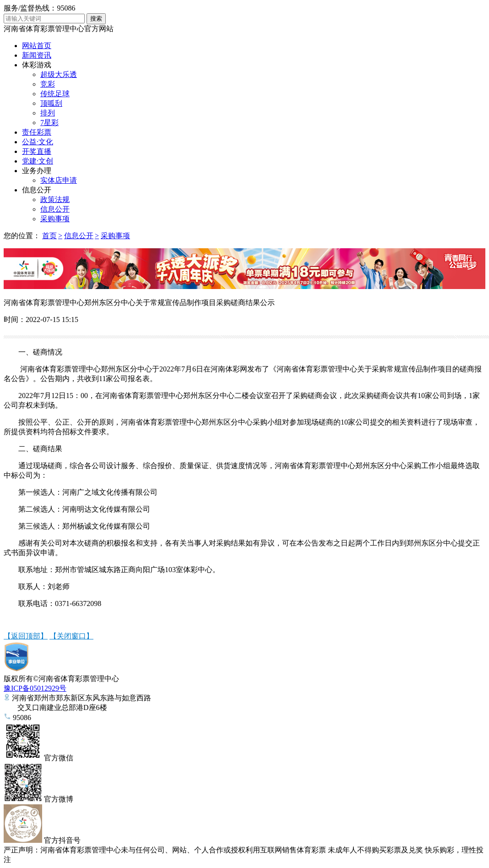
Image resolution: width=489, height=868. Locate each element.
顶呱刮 (51, 103)
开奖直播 (37, 151)
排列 (48, 113)
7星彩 (49, 123)
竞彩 (48, 84)
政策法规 (55, 199)
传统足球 (55, 94)
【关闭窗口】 (71, 636)
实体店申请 (59, 180)
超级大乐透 (59, 74)
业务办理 (37, 171)
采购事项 (55, 219)
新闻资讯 (37, 55)
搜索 (96, 19)
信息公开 (37, 190)
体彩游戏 (37, 65)
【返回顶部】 (26, 636)
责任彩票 (37, 132)
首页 (49, 236)
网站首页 (37, 46)
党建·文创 (38, 161)
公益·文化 (38, 142)
